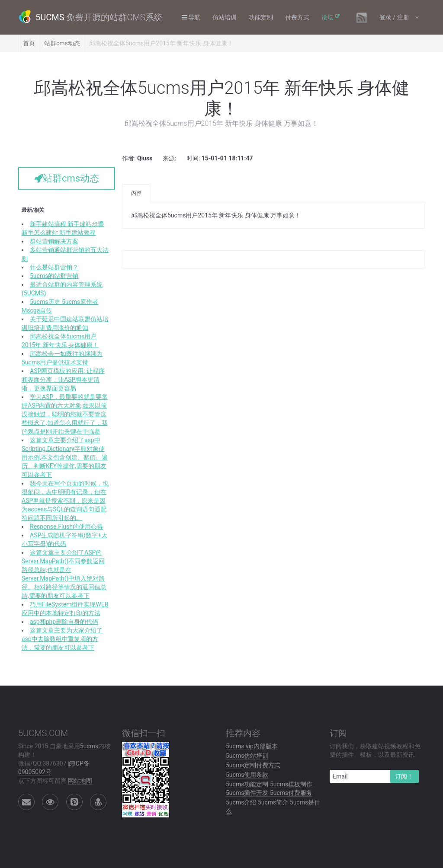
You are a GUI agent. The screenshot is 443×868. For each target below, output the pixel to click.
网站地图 (80, 781)
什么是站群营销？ (54, 267)
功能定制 (261, 17)
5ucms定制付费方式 (253, 765)
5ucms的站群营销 (54, 276)
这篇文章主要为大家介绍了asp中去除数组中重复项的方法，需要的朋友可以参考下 (62, 639)
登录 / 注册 (395, 17)
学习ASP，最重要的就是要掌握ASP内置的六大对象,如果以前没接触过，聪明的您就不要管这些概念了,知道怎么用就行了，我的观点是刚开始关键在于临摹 (65, 414)
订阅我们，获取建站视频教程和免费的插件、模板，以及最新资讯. (375, 750)
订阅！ (404, 776)
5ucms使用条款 (247, 775)
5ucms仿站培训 (247, 756)
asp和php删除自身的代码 (64, 622)
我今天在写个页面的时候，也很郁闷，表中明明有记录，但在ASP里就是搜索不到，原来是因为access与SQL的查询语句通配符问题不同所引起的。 (65, 501)
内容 (136, 193)
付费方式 (297, 17)
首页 (29, 43)
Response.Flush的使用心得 (66, 527)
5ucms (89, 746)
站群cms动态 (62, 43)
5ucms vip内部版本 (252, 746)
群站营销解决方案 (54, 241)
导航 (191, 17)
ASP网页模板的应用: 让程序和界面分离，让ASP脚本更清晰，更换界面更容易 (63, 380)
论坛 (327, 17)
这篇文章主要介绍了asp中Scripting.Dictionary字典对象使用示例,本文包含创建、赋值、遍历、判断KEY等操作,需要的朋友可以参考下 (65, 457)
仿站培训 (225, 17)
